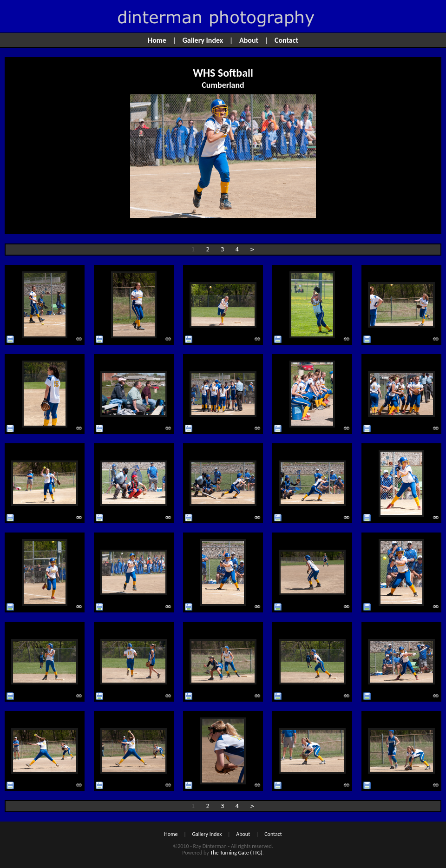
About (249, 40)
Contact (286, 40)
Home (157, 40)
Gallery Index (203, 40)
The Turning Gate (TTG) (236, 853)
